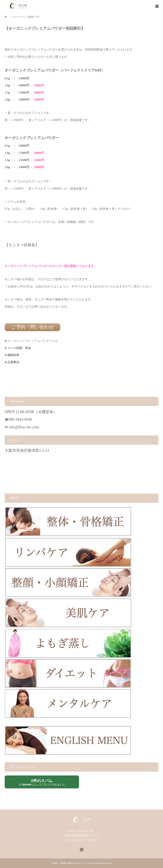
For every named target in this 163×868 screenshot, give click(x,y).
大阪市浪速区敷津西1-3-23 (27, 450)
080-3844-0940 (20, 419)
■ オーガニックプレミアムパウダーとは (31, 341)
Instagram (81, 849)
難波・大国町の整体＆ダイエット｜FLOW (73, 863)
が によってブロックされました (42, 782)
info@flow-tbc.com (24, 427)
